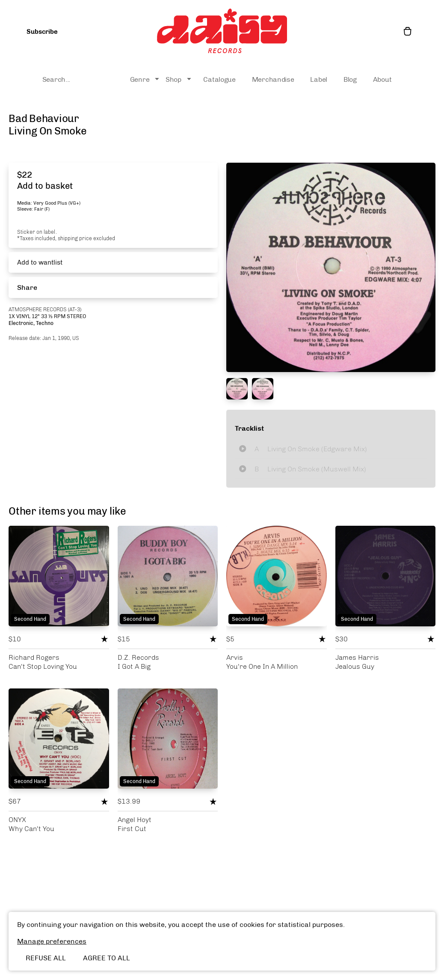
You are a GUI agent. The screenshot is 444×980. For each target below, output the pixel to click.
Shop (179, 79)
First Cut (132, 829)
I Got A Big (134, 666)
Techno (45, 323)
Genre (146, 79)
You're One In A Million (262, 666)
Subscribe (42, 32)
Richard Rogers (34, 657)
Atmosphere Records (38, 310)
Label (319, 79)
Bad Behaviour (44, 118)
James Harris (357, 657)
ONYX (17, 820)
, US (74, 338)
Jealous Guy (355, 666)
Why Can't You (31, 829)
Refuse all (46, 958)
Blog (350, 79)
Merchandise (273, 79)
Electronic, (22, 323)
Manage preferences (52, 941)
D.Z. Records (138, 657)
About (382, 79)
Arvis (235, 657)
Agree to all (107, 958)
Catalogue (219, 79)
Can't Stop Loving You (43, 666)
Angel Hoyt (135, 820)
